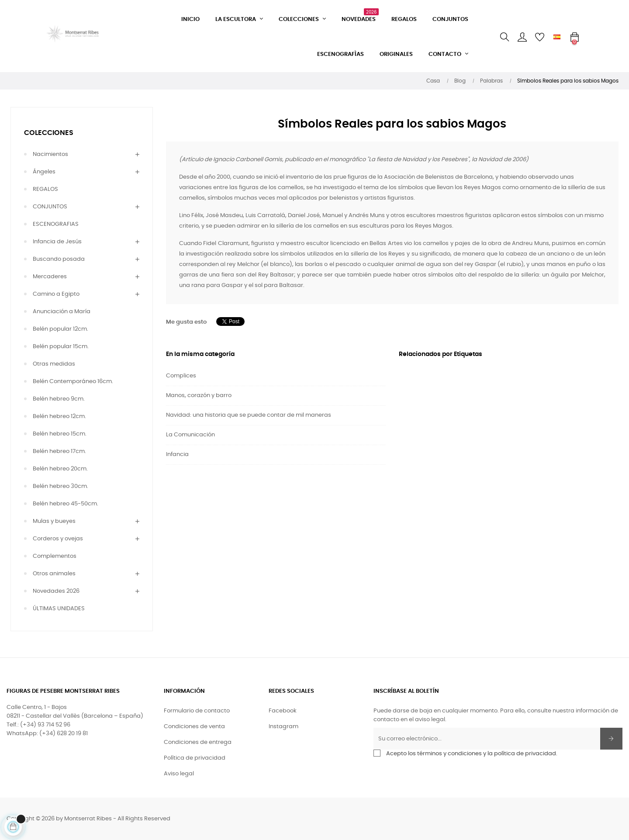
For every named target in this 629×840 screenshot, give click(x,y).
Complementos (55, 556)
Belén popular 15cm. (61, 347)
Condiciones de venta (194, 727)
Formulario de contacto (197, 711)
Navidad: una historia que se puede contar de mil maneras (249, 415)
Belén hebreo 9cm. (59, 399)
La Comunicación (190, 435)
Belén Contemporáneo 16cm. (73, 382)
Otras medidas (54, 364)
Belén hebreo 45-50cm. (66, 504)
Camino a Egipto (56, 294)
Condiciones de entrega (198, 742)
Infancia (177, 455)
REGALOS (45, 189)
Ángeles (44, 172)
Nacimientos (50, 154)
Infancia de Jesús (57, 242)
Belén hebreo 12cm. (59, 417)
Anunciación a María (62, 312)
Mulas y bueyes (54, 521)
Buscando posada (59, 259)
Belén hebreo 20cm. (60, 469)
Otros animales (54, 574)
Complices (181, 376)
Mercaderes (50, 277)
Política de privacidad (195, 758)
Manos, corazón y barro (199, 396)
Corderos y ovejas (58, 539)
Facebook (283, 711)
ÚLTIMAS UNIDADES (59, 609)
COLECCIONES (49, 133)
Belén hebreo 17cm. (59, 451)
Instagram (283, 727)
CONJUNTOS (50, 207)
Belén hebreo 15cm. (60, 434)
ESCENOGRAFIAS (56, 224)
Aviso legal (179, 774)
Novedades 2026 (56, 591)
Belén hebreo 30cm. (60, 486)
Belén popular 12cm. (60, 329)
